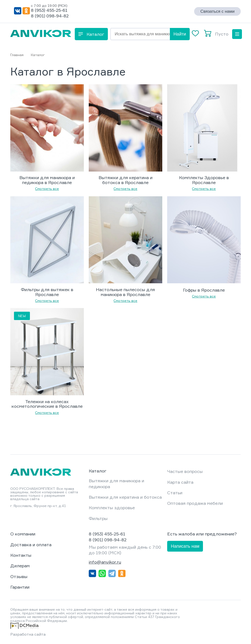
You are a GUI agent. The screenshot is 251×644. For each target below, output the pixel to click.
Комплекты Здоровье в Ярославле (204, 180)
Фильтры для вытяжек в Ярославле (47, 292)
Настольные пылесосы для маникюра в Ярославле (125, 292)
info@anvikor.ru (105, 562)
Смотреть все (47, 189)
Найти (180, 34)
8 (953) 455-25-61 (49, 10)
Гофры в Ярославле (204, 290)
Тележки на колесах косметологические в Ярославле (47, 404)
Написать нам (185, 546)
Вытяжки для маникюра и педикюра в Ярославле (47, 180)
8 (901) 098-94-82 (50, 16)
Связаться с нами (217, 11)
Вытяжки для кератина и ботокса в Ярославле (125, 180)
